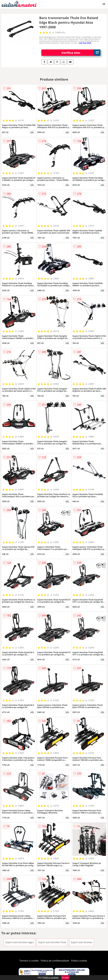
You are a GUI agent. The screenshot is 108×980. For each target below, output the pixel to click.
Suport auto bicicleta (81, 942)
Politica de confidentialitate (55, 961)
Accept (65, 977)
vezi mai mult (85, 43)
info (32, 132)
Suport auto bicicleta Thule (52, 942)
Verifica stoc (81, 53)
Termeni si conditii (29, 961)
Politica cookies (79, 961)
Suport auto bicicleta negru (19, 942)
